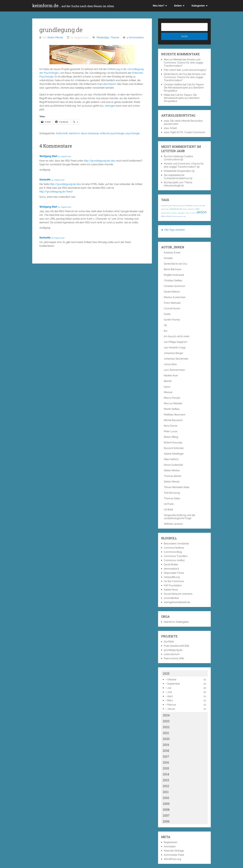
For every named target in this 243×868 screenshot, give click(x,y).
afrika (197, 209)
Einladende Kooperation (178, 171)
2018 (166, 751)
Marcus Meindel (173, 60)
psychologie (133, 133)
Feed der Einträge (174, 851)
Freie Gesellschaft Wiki (176, 646)
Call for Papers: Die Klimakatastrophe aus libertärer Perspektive (184, 88)
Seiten (178, 6)
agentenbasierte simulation (169, 213)
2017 (166, 756)
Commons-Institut (174, 560)
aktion (202, 212)
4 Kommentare (135, 37)
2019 (166, 745)
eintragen (110, 106)
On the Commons (174, 581)
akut (185, 216)
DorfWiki (169, 642)
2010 (166, 798)
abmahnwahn (165, 209)
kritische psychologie (112, 133)
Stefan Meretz (55, 37)
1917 (201, 206)
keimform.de (73, 6)
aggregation (181, 213)
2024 (166, 715)
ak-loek (194, 213)
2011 (166, 792)
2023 (166, 721)
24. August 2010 (65, 156)
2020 (166, 739)
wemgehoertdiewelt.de (177, 602)
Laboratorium (172, 654)
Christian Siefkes (173, 85)
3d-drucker (196, 206)
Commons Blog (173, 552)
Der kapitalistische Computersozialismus (176, 177)
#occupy (189, 206)
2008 (166, 809)
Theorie (115, 37)
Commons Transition (176, 556)
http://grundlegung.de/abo (100, 161)
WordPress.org (172, 859)
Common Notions (174, 548)
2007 (166, 815)
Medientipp (103, 37)
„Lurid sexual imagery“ (194, 70)
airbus (187, 213)
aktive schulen (166, 216)
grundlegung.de (173, 650)
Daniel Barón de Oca (176, 74)
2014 (166, 774)
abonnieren (109, 84)
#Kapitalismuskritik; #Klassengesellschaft (173, 206)
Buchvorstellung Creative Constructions (178, 158)
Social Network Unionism (178, 594)
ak (190, 213)
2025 (166, 673)
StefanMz (45, 180)
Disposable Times (174, 573)
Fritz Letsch (170, 70)
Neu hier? (159, 6)
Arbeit (173, 128)
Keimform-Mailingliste (176, 622)
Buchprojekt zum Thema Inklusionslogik (178, 184)
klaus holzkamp (90, 133)
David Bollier (171, 565)
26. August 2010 (58, 238)
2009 (166, 804)
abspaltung (174, 209)
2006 (166, 821)
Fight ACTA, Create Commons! (188, 132)
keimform (74, 133)
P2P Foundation (173, 585)
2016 (166, 762)
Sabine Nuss (171, 590)
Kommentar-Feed (174, 855)
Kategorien (198, 6)
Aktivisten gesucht (177, 216)
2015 (166, 768)
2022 (166, 727)
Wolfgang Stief (48, 156)
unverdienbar (171, 598)
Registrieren (171, 842)
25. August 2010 (65, 207)
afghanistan (192, 209)
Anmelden (170, 847)
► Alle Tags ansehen (173, 230)
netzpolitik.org (172, 577)
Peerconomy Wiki (174, 658)
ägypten (185, 209)
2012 (166, 786)
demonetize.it (171, 569)
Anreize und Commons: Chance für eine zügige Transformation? (183, 63)
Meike (167, 95)
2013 (166, 780)
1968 (204, 206)
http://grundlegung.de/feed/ (56, 192)
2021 (166, 733)
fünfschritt (62, 133)
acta (181, 209)
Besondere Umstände (176, 544)
